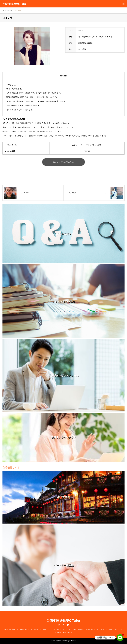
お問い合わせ (67, 632)
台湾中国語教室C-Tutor (63, 620)
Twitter (63, 625)
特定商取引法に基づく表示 (95, 629)
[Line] (120, 638)
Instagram (59, 625)
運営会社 (58, 632)
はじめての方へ (10, 629)
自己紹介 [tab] (63, 76)
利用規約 (81, 629)
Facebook (68, 625)
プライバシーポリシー (113, 629)
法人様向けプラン (46, 629)
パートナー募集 (71, 629)
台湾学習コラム (59, 629)
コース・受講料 (33, 629)
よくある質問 (21, 629)
